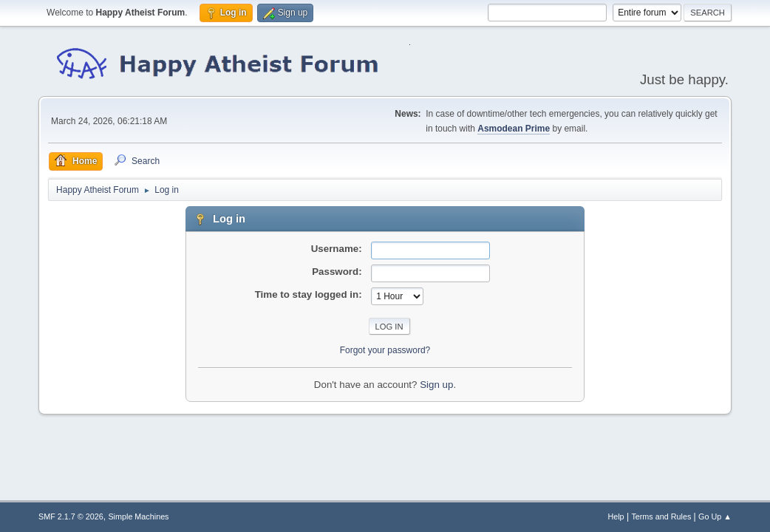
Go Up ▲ (715, 516)
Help (616, 516)
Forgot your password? (385, 350)
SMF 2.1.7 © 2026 (71, 516)
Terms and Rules (661, 516)
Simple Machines (138, 516)
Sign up (436, 385)
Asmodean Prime (514, 129)
